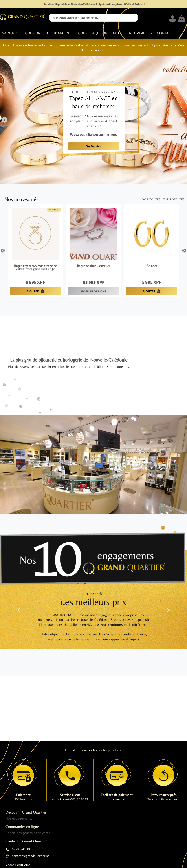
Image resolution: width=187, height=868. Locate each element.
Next (184, 251)
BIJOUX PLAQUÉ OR (92, 33)
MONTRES (10, 33)
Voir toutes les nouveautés (163, 199)
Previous (3, 251)
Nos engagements (19, 818)
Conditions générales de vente (28, 833)
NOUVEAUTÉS (140, 33)
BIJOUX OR (32, 33)
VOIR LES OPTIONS (94, 291)
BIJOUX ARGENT (58, 33)
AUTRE (118, 33)
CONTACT (165, 33)
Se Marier (94, 146)
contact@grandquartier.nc (27, 856)
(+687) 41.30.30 (20, 850)
